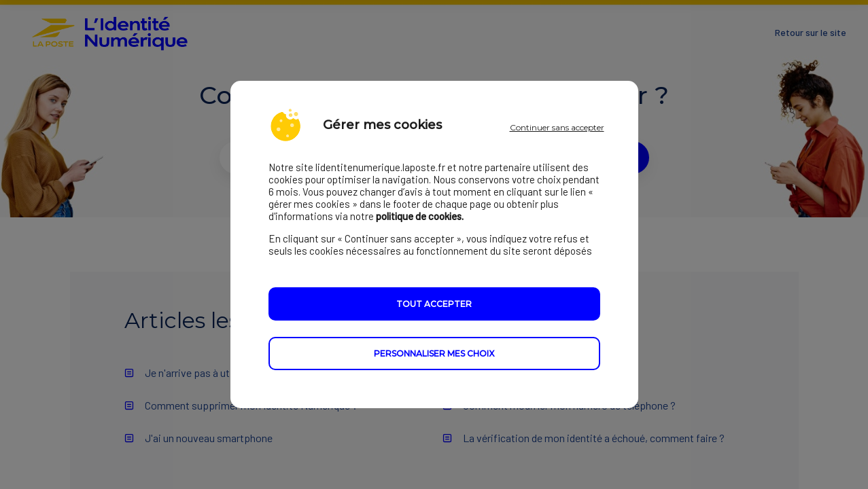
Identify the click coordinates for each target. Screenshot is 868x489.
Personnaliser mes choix (434, 354)
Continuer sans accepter (557, 127)
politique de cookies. (420, 216)
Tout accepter (434, 304)
